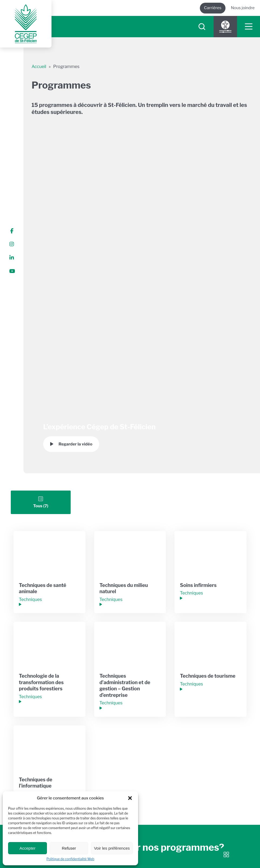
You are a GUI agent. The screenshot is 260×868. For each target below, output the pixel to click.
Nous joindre (243, 8)
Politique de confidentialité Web (70, 859)
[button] (130, 798)
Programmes (66, 67)
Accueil (39, 67)
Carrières (213, 8)
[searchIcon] (202, 27)
